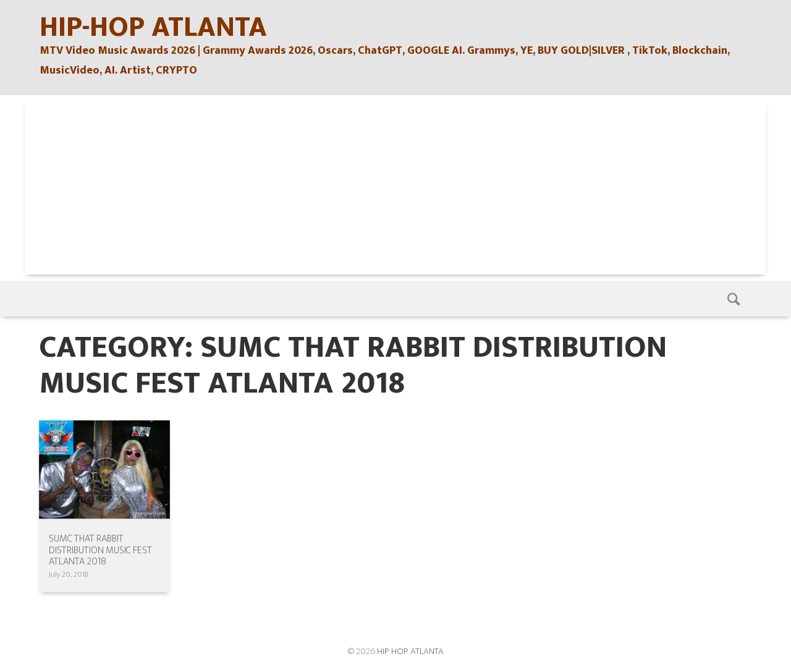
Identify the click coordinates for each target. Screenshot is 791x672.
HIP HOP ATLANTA (410, 651)
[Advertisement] (395, 188)
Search (735, 299)
